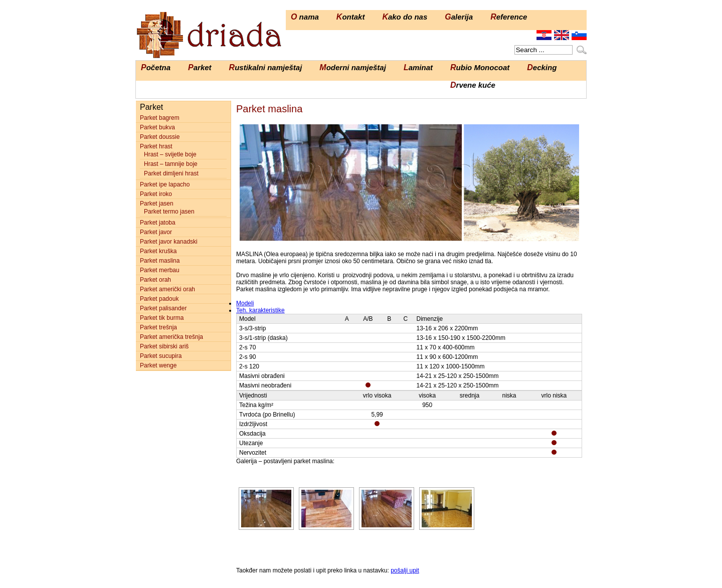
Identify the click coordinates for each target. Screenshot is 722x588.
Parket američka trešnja (171, 337)
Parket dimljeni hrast (171, 173)
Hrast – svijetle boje (170, 154)
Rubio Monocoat (480, 67)
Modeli (245, 303)
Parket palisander (163, 308)
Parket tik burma (162, 318)
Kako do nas (405, 17)
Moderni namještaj (353, 67)
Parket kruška (158, 251)
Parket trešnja (158, 327)
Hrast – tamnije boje (171, 164)
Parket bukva (157, 127)
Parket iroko (156, 194)
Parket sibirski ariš (164, 346)
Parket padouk (159, 299)
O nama (305, 17)
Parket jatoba (158, 223)
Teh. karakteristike (260, 310)
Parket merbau (160, 270)
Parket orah (155, 280)
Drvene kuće (473, 85)
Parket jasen (157, 204)
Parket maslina (160, 261)
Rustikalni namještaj (266, 67)
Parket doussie (160, 137)
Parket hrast (156, 146)
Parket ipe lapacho (165, 184)
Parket (200, 67)
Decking (542, 67)
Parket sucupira (161, 356)
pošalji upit (405, 570)
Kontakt (351, 17)
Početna (156, 67)
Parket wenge (158, 365)
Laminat (418, 67)
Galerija (459, 17)
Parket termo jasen (169, 212)
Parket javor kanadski (169, 242)
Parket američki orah (167, 289)
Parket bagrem (160, 118)
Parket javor (156, 232)
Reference (509, 17)
